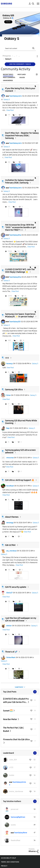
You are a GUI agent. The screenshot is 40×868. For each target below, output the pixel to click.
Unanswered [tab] (8, 80)
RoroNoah (10, 486)
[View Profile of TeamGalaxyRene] (21, 833)
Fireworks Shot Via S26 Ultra (16, 739)
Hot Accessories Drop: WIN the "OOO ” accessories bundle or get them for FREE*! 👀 (20, 227)
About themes (12, 517)
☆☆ (7, 358)
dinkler (9, 626)
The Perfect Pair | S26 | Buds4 (13, 729)
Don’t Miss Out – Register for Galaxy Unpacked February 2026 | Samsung (22, 135)
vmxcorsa (10, 458)
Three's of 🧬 (11, 652)
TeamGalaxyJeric (16, 96)
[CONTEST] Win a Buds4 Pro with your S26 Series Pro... (16, 700)
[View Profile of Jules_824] (13, 760)
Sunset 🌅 (8, 711)
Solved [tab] (22, 78)
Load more (19, 687)
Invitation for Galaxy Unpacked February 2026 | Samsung (19, 181)
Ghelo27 (9, 593)
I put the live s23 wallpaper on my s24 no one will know (21, 619)
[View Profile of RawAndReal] (16, 840)
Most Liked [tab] (22, 75)
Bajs (8, 428)
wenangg (10, 523)
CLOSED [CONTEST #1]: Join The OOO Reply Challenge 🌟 (20, 271)
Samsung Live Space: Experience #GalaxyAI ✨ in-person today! (20, 315)
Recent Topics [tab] (8, 75)
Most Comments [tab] (9, 78)
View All (20, 692)
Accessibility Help (8, 858)
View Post (10, 110)
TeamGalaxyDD (15, 322)
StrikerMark (11, 657)
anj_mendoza (11, 551)
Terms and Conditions (10, 862)
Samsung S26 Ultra (14, 390)
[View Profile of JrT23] (11, 767)
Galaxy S (7, 99)
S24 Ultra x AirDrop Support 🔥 (20, 480)
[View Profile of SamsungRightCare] (18, 817)
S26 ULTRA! (10, 545)
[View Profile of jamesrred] (15, 809)
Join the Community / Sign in (20, 64)
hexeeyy (9, 364)
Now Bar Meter (10, 719)
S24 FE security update (16, 587)
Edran (8, 395)
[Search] (20, 48)
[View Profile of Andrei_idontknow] (16, 791)
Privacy (4, 866)
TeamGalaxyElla (15, 235)
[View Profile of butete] (12, 775)
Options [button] (34, 56)
